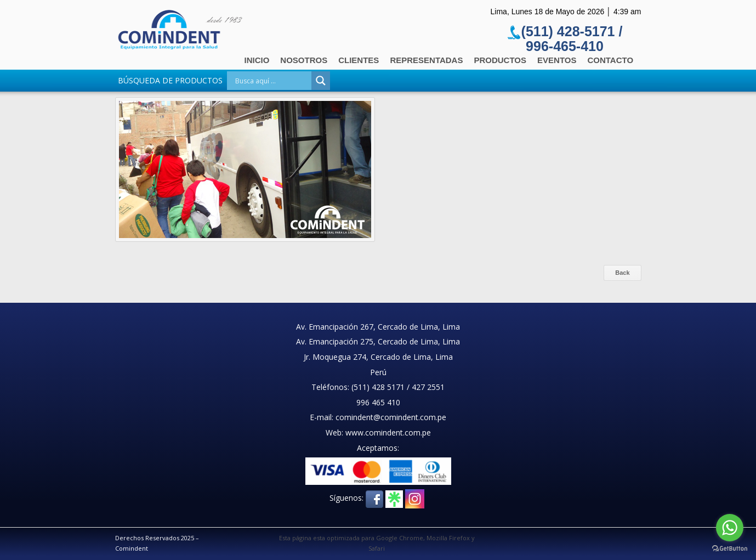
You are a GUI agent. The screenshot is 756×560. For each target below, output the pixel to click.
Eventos (557, 60)
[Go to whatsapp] (730, 528)
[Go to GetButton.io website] (730, 549)
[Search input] (272, 81)
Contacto (610, 60)
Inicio (257, 60)
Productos (500, 60)
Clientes (359, 60)
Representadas (426, 60)
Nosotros (304, 60)
